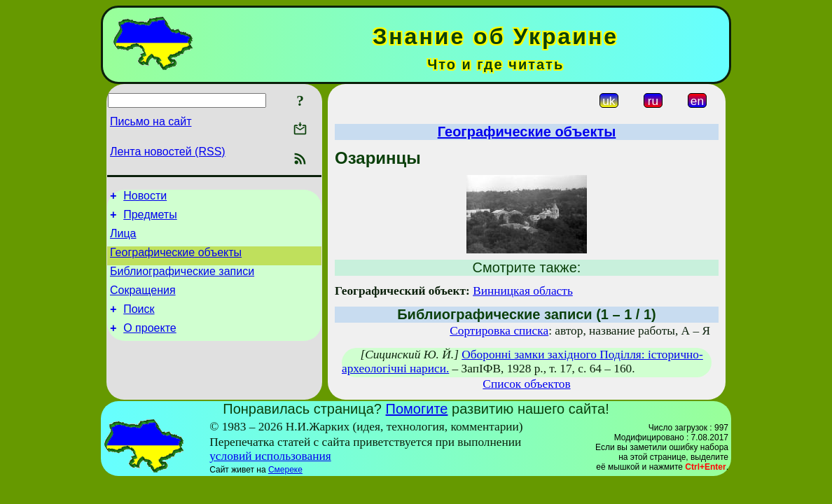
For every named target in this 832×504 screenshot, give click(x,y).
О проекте (150, 345)
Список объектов (526, 384)
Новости (145, 198)
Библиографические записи (182, 282)
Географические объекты (176, 261)
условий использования (270, 456)
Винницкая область (523, 291)
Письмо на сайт (151, 121)
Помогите (417, 409)
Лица (123, 240)
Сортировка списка (499, 331)
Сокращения (143, 303)
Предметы (150, 219)
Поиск (139, 324)
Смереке (285, 470)
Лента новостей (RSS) (168, 152)
